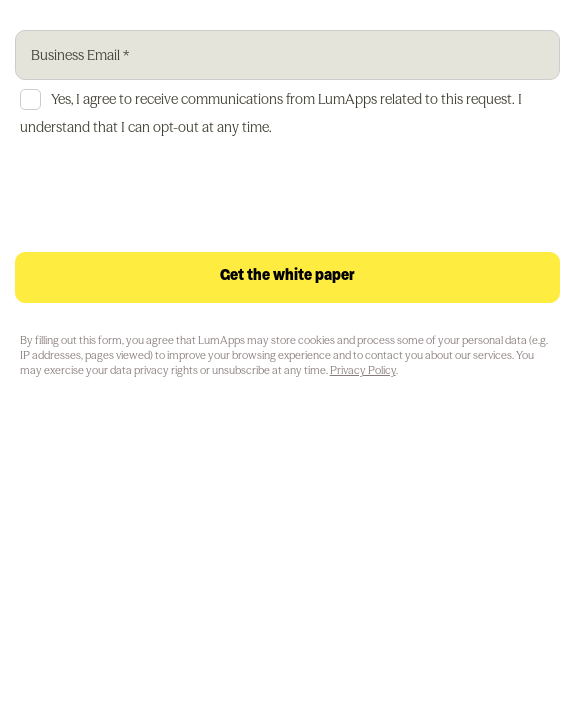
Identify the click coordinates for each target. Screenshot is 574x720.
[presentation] (167, 200)
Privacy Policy (363, 370)
